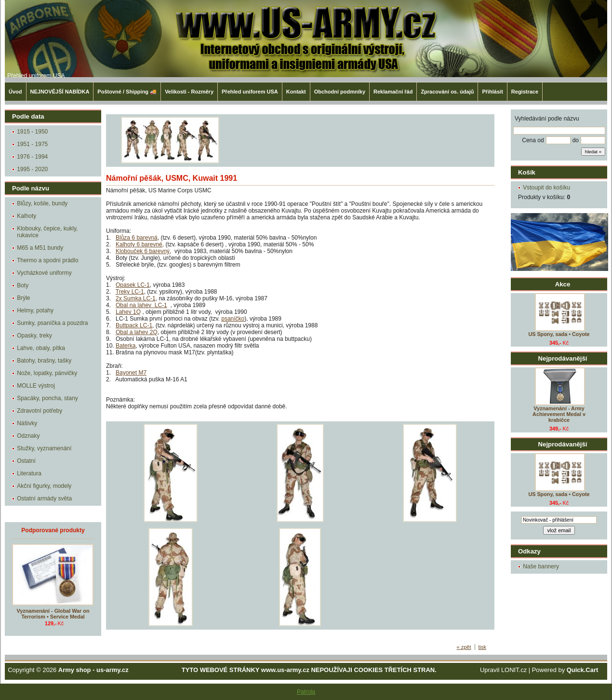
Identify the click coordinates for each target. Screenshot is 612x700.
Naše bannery (541, 566)
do (576, 140)
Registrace (525, 92)
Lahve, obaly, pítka (41, 348)
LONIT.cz (514, 670)
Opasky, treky (34, 336)
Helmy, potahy (35, 310)
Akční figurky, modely (44, 486)
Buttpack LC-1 (134, 325)
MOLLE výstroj (36, 386)
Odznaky (28, 436)
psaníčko (233, 319)
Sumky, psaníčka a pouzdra (52, 323)
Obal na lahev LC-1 (141, 305)
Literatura (29, 473)
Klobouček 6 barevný (143, 251)
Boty (23, 285)
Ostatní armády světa (44, 498)
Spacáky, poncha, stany (47, 398)
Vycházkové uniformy (44, 273)
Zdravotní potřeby (40, 411)
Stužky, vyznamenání (44, 448)
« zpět (464, 647)
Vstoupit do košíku (546, 188)
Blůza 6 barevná (137, 238)
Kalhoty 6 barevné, (140, 244)
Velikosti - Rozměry (189, 92)
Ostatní (26, 461)
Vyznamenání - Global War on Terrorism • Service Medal (53, 614)
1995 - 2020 (32, 169)
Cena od (533, 140)
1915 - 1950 (32, 132)
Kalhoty (27, 216)
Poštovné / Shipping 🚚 (127, 92)
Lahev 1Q (128, 312)
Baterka (126, 346)
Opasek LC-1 (133, 285)
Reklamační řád (393, 92)
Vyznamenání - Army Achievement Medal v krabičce (559, 414)
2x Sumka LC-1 (136, 298)
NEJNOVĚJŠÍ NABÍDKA (60, 92)
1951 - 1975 (32, 144)
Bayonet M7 (131, 373)
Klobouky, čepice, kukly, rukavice (47, 232)
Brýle (23, 298)
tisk (483, 647)
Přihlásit (492, 92)
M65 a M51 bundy (40, 248)
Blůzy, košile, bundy (42, 203)
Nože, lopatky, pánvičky (47, 373)
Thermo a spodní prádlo (47, 260)
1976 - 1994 (32, 157)
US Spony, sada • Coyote (559, 334)
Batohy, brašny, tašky (44, 361)
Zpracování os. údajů (447, 92)
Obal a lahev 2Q (137, 332)
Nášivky (27, 423)
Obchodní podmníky (340, 92)
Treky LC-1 (130, 292)
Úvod (15, 92)
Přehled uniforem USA (36, 76)
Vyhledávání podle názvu (547, 119)
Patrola (306, 692)
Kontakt (296, 92)
